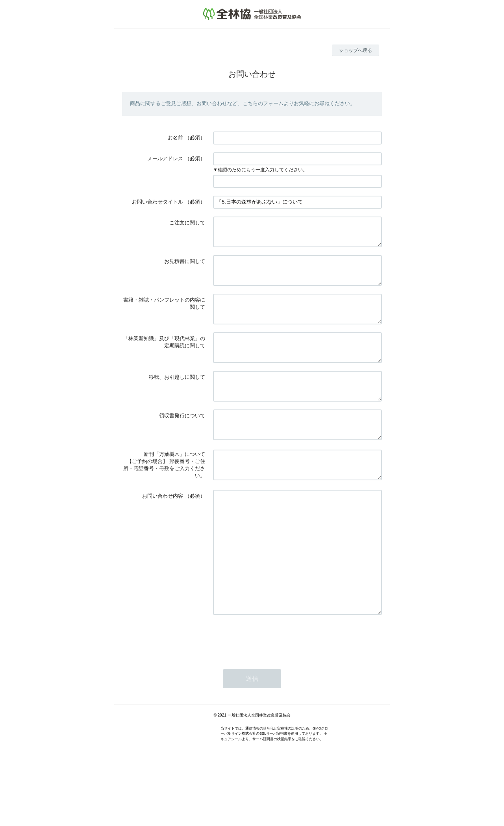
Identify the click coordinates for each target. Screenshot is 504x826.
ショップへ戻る (356, 50)
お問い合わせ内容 (163, 526)
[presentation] (273, 692)
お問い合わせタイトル (157, 202)
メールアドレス (165, 158)
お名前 (175, 138)
